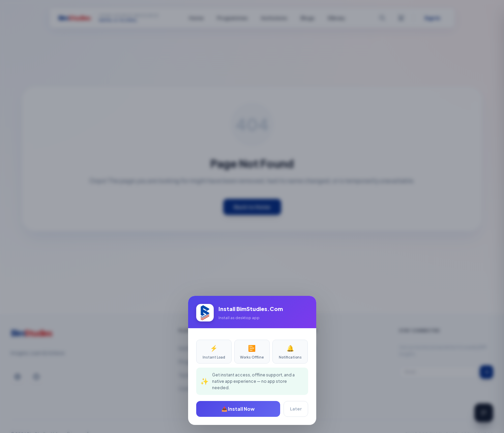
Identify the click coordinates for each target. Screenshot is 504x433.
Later (296, 409)
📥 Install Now (238, 409)
